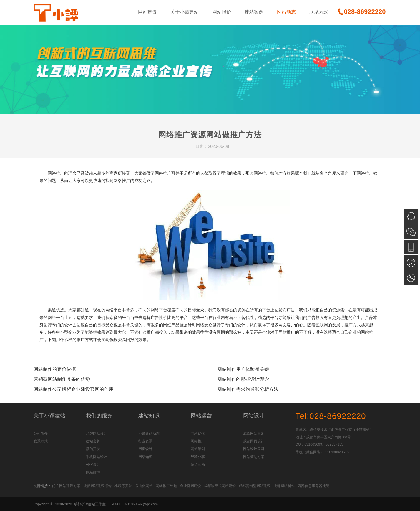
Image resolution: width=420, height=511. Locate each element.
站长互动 (198, 464)
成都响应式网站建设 (220, 486)
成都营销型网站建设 (255, 486)
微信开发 (93, 449)
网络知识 (145, 457)
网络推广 (198, 441)
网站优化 (198, 434)
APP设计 (93, 464)
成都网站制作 (284, 486)
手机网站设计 (97, 457)
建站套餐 (93, 441)
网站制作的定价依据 (55, 369)
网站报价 (222, 12)
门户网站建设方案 (66, 486)
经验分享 (198, 457)
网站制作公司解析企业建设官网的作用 (74, 389)
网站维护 (93, 472)
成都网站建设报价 (97, 486)
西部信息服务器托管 (313, 486)
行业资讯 (145, 441)
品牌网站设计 (97, 434)
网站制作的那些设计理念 (243, 379)
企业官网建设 (190, 486)
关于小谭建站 (185, 12)
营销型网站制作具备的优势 (62, 379)
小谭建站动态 (149, 434)
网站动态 (286, 12)
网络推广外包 (166, 486)
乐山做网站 (144, 486)
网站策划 (198, 449)
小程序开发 (123, 486)
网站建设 (147, 12)
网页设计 (145, 449)
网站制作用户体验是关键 (243, 369)
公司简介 (41, 434)
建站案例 (254, 12)
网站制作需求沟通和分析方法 (248, 389)
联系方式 (319, 12)
